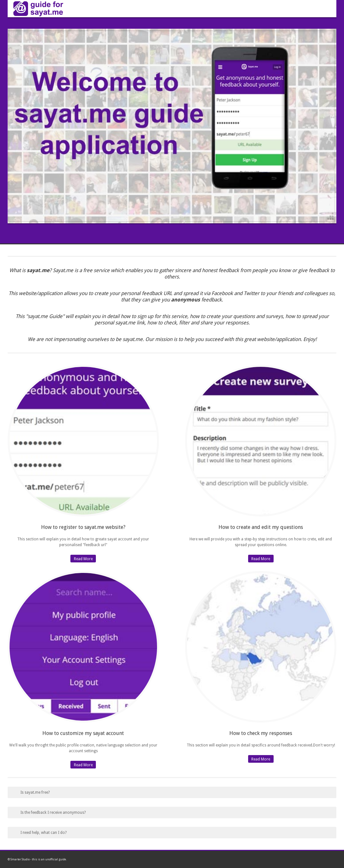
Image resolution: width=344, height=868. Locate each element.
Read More (83, 559)
